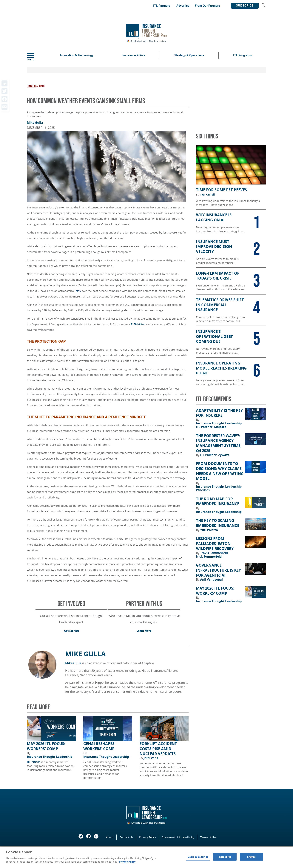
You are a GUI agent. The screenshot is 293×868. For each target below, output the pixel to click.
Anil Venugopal (211, 579)
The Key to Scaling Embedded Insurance (218, 523)
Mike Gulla (35, 123)
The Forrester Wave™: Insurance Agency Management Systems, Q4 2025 (219, 443)
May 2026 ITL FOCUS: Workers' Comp (46, 746)
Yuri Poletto (209, 530)
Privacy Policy (148, 837)
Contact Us (126, 837)
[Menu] (36, 55)
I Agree (251, 857)
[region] (146, 857)
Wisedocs (203, 490)
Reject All (225, 857)
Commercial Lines (36, 86)
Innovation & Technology (77, 55)
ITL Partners (162, 6)
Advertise (183, 6)
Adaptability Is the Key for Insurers (219, 413)
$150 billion (138, 324)
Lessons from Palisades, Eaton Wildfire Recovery (215, 544)
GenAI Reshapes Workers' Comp (99, 746)
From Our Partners (207, 6)
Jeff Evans (151, 758)
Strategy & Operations (189, 55)
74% (78, 291)
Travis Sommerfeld (214, 553)
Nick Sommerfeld (209, 556)
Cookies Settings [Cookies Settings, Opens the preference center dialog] (198, 857)
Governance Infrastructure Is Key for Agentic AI (218, 570)
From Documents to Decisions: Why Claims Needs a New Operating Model (220, 471)
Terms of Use (208, 837)
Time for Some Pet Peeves (221, 190)
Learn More (144, 631)
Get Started (71, 631)
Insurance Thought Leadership (50, 757)
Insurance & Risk (134, 55)
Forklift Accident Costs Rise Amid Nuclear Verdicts (158, 749)
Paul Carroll (207, 195)
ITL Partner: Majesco (211, 427)
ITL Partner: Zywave (215, 455)
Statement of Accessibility (178, 837)
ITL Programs (242, 55)
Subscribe (245, 6)
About (110, 837)
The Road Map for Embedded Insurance (218, 502)
